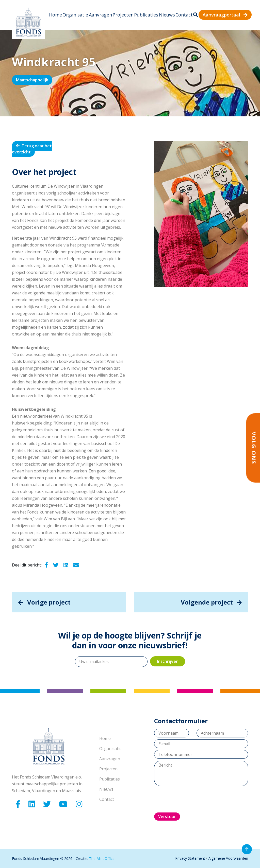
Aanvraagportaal (225, 15)
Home (55, 15)
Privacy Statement (190, 858)
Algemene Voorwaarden (228, 858)
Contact (184, 15)
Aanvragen (100, 15)
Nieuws (167, 15)
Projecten (123, 15)
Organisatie (75, 15)
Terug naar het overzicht (32, 149)
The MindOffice (102, 858)
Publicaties (146, 15)
